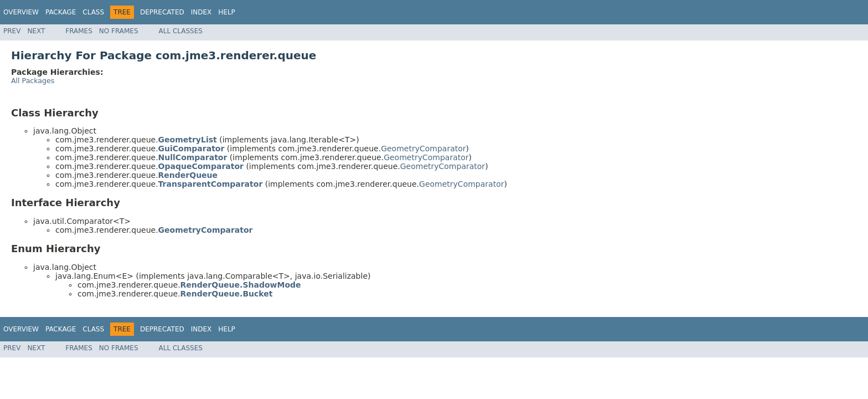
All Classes (181, 31)
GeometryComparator (423, 149)
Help (227, 12)
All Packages (33, 81)
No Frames (119, 31)
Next (36, 31)
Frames (79, 31)
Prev (12, 31)
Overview (21, 12)
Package (61, 12)
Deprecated (162, 12)
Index (201, 12)
